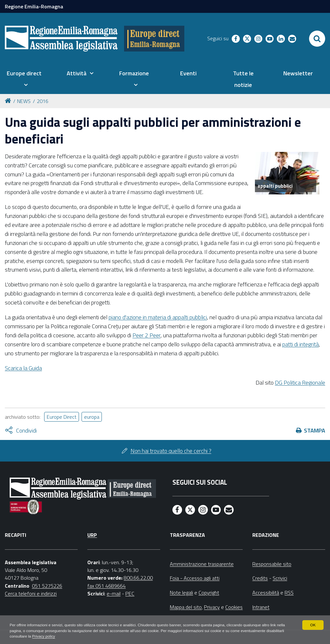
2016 (43, 101)
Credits (260, 578)
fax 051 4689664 (107, 586)
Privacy (212, 607)
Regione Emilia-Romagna (34, 6)
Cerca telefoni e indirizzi (31, 593)
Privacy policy (64, 636)
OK (313, 625)
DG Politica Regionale (300, 383)
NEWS (24, 101)
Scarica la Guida (23, 368)
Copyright (209, 593)
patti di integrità (301, 344)
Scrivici (280, 578)
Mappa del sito (186, 607)
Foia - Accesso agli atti (195, 578)
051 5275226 (47, 586)
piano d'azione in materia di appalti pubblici (158, 317)
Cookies (234, 607)
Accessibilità (266, 593)
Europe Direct (62, 417)
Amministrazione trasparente (202, 564)
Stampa (315, 430)
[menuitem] (24, 79)
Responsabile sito (272, 564)
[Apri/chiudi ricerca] (317, 39)
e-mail (114, 593)
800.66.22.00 (138, 578)
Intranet (261, 607)
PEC (130, 593)
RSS (289, 593)
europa (92, 417)
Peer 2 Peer (146, 335)
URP (92, 535)
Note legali (181, 593)
